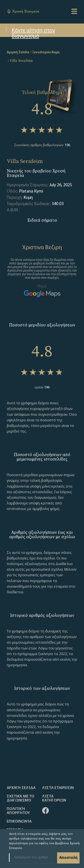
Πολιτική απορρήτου (18, 811)
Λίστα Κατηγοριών (54, 799)
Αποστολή (68, 858)
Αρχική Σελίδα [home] (18, 52)
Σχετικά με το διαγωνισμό (20, 799)
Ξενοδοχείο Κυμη (46, 52)
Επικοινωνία (19, 822)
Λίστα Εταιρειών (58, 788)
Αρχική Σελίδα (21, 788)
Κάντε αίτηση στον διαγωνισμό (30, 32)
